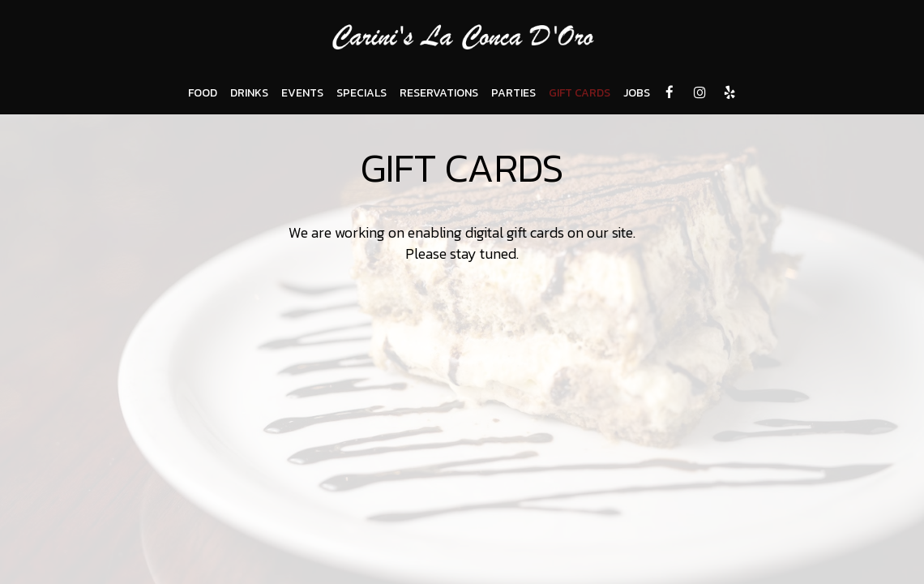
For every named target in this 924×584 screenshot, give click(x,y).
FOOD (203, 93)
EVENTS (302, 93)
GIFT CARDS (580, 93)
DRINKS (249, 93)
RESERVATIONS (439, 93)
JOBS (637, 93)
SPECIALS (361, 93)
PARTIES (513, 93)
